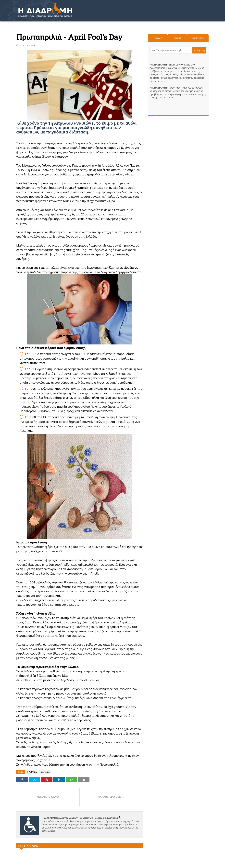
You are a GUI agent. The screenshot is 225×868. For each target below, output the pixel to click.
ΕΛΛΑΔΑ (45, 772)
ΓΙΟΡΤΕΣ (32, 772)
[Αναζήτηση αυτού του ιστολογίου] (171, 50)
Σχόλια (177, 38)
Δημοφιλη (198, 38)
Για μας (158, 38)
